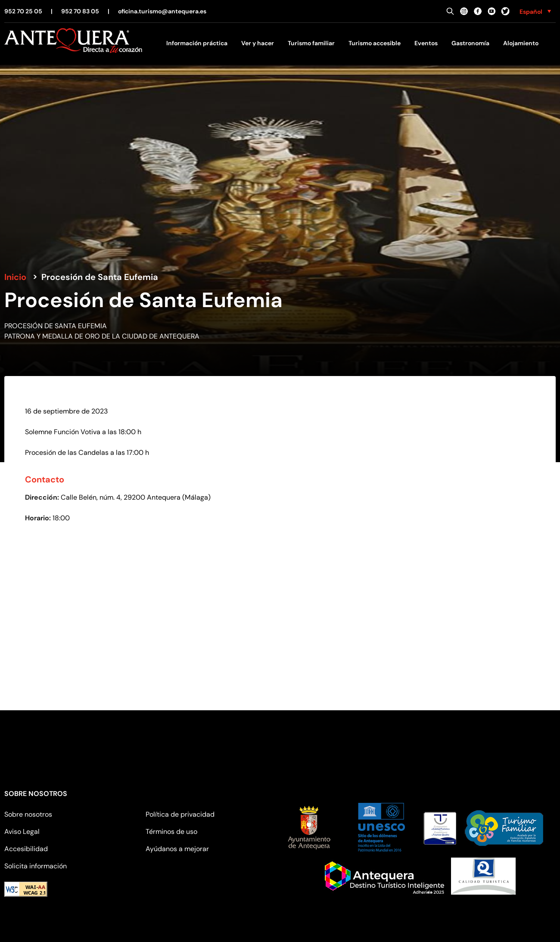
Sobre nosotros (28, 814)
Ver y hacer (258, 43)
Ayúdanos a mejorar (177, 849)
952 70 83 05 (80, 11)
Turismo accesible (375, 43)
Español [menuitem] (531, 12)
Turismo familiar (311, 43)
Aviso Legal (22, 832)
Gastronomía (470, 43)
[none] (535, 11)
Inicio (15, 277)
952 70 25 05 (23, 11)
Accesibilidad (26, 849)
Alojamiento (521, 43)
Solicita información (36, 866)
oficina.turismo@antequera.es (162, 11)
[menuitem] (535, 11)
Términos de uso (171, 832)
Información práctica (197, 43)
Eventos (426, 43)
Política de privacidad (180, 814)
